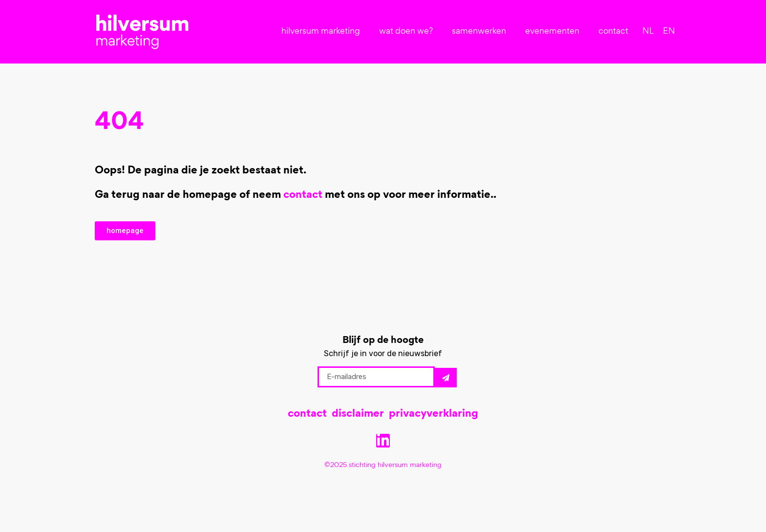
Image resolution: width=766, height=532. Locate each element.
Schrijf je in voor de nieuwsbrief (383, 354)
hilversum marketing (323, 32)
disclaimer (358, 414)
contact (613, 32)
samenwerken (481, 32)
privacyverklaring (434, 414)
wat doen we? (408, 32)
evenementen (555, 32)
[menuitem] (648, 32)
